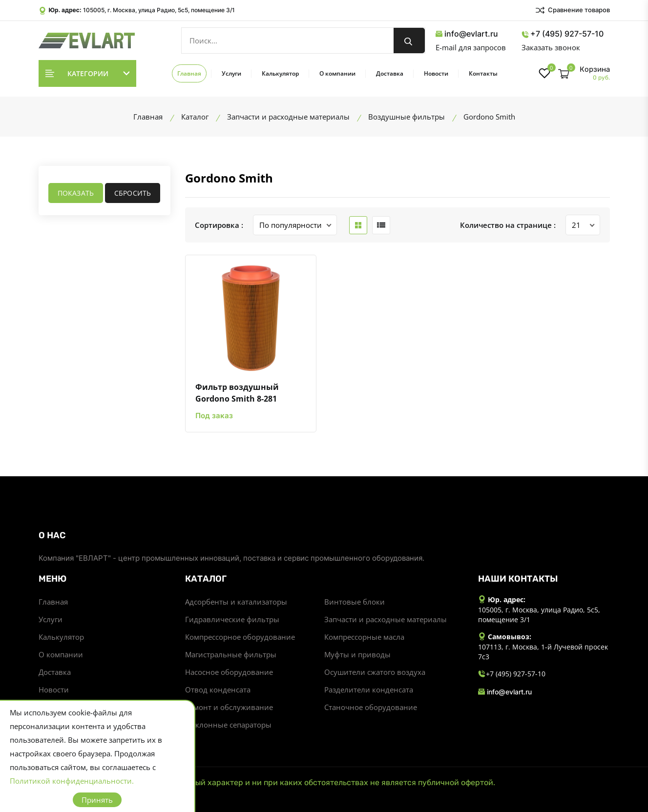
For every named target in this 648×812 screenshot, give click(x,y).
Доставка (390, 73)
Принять (97, 800)
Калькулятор (280, 73)
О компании (337, 73)
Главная (189, 73)
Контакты (483, 73)
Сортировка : (219, 225)
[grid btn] (358, 225)
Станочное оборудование (371, 707)
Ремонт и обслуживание (229, 707)
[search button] (409, 41)
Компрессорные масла (364, 637)
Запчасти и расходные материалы (386, 619)
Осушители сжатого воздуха (375, 672)
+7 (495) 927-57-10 (563, 34)
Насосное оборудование (229, 672)
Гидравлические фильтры (232, 619)
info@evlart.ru (467, 34)
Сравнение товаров (572, 10)
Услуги (231, 73)
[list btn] (381, 225)
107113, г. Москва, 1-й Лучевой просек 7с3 (543, 652)
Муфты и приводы (357, 654)
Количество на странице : (508, 225)
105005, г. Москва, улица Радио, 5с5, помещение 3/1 (159, 10)
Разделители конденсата (369, 690)
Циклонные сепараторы (228, 725)
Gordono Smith (229, 178)
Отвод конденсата (218, 690)
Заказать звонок (551, 47)
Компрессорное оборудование (240, 637)
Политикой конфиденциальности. (72, 781)
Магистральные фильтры (231, 654)
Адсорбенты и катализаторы (236, 602)
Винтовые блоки (355, 602)
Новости (436, 73)
